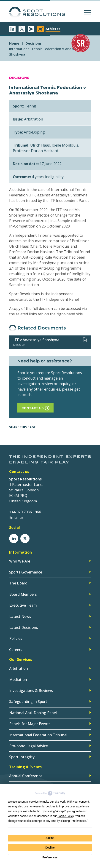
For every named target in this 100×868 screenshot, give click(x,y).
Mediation (18, 680)
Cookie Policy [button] (66, 816)
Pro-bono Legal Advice (28, 746)
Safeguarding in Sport (28, 702)
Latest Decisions (24, 627)
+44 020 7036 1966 (25, 512)
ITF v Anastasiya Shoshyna (36, 340)
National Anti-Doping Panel (33, 713)
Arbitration (19, 668)
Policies (16, 638)
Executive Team (23, 605)
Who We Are (20, 561)
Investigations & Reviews (31, 691)
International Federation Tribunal (38, 735)
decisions (34, 43)
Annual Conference (26, 776)
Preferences (50, 857)
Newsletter (31, 29)
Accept (50, 838)
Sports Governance (26, 572)
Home (14, 43)
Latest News (20, 616)
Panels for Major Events (30, 724)
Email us (16, 517)
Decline (50, 848)
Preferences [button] (79, 821)
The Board (18, 583)
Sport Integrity (22, 757)
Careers (16, 650)
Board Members (23, 594)
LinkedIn (12, 29)
